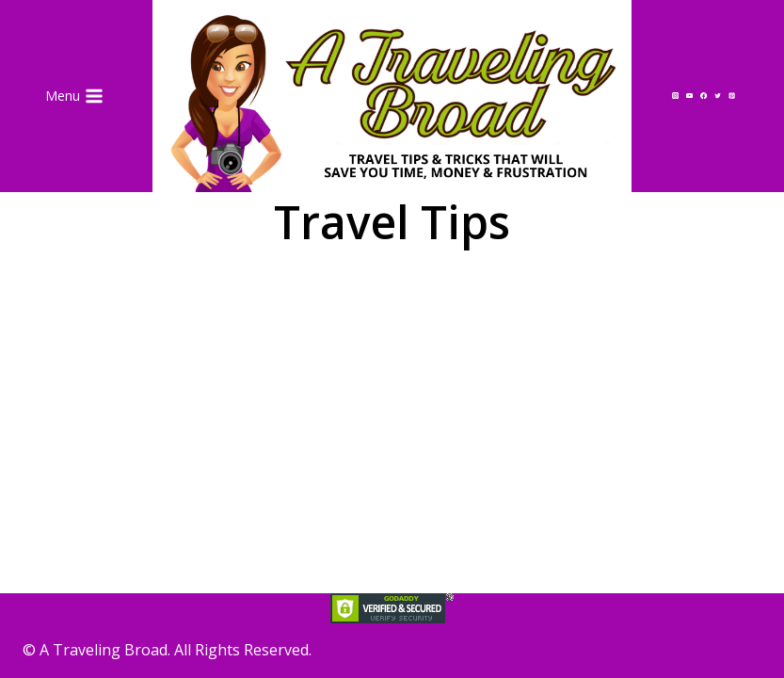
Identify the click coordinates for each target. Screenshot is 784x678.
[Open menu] (75, 96)
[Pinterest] (732, 96)
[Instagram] (675, 96)
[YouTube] (689, 96)
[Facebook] (703, 96)
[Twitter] (718, 96)
